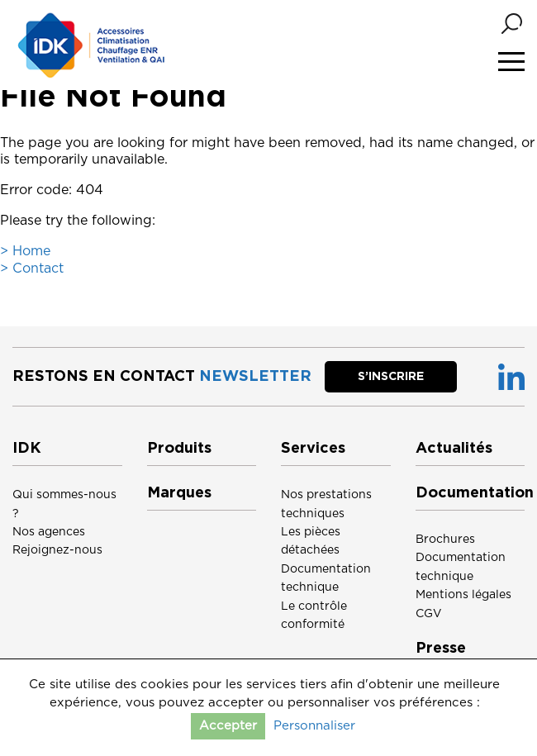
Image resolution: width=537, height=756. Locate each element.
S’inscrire (391, 377)
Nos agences (49, 532)
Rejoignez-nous (57, 550)
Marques (179, 493)
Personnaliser (314, 726)
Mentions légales (463, 595)
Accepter (228, 726)
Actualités (454, 449)
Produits (179, 449)
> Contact (32, 269)
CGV (429, 614)
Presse (441, 649)
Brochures (445, 540)
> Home (25, 251)
